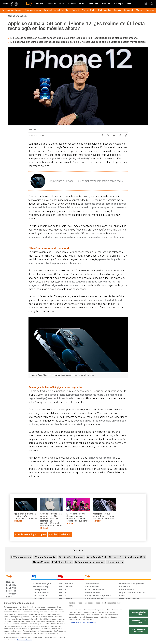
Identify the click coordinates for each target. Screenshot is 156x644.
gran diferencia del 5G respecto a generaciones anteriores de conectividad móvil (77, 296)
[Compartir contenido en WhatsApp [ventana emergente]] (120, 135)
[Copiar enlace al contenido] (126, 135)
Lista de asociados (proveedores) (82, 622)
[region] (78, 622)
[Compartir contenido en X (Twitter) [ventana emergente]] (108, 135)
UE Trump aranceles (21, 557)
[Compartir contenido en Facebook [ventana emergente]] (102, 135)
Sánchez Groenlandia (45, 557)
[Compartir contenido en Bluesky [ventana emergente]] (114, 135)
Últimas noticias (115, 562)
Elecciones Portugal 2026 (132, 557)
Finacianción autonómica (71, 557)
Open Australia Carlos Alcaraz (102, 557)
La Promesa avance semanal (89, 562)
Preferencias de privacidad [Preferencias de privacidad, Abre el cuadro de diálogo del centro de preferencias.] (139, 630)
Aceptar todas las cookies (139, 613)
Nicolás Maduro (41, 562)
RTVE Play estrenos (62, 562)
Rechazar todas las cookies (139, 622)
